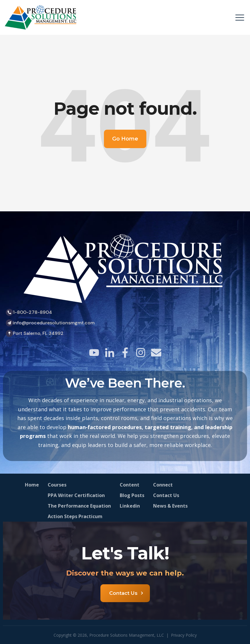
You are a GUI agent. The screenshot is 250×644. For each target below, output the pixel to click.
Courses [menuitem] (57, 485)
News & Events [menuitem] (170, 506)
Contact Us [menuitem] (166, 495)
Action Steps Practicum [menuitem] (75, 516)
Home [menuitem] (32, 485)
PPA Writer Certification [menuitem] (76, 495)
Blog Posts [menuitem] (132, 495)
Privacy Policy (184, 635)
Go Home (125, 139)
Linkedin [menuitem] (130, 506)
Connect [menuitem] (163, 485)
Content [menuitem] (130, 485)
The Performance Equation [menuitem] (79, 506)
